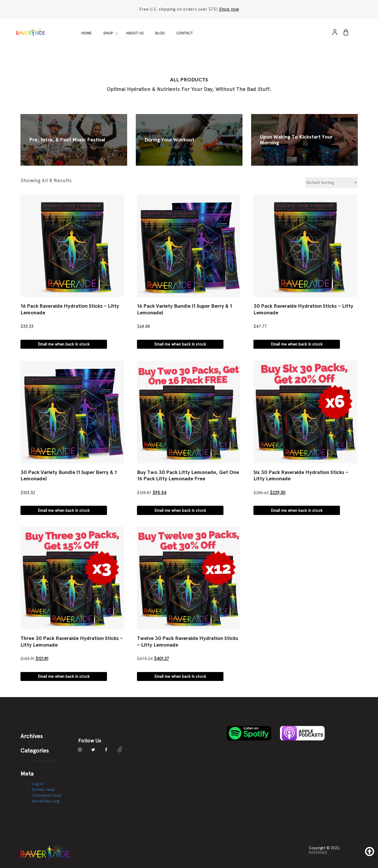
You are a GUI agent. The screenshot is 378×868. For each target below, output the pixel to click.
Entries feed (43, 789)
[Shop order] (332, 183)
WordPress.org (46, 801)
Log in (38, 784)
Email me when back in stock (64, 344)
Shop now (229, 9)
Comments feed (47, 795)
